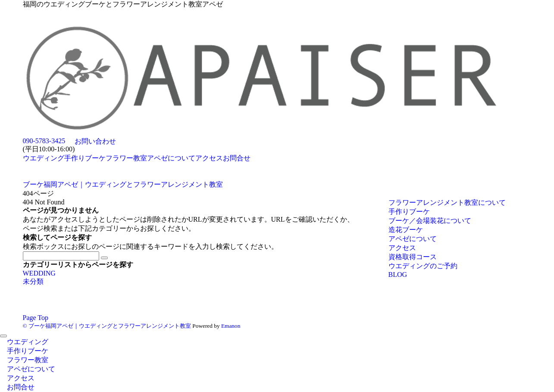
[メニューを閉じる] (3, 336)
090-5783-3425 (44, 141)
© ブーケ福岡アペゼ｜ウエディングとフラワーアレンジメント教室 (107, 326)
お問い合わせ (95, 141)
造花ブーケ (406, 230)
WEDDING (39, 273)
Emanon (231, 326)
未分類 (33, 281)
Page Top (36, 318)
